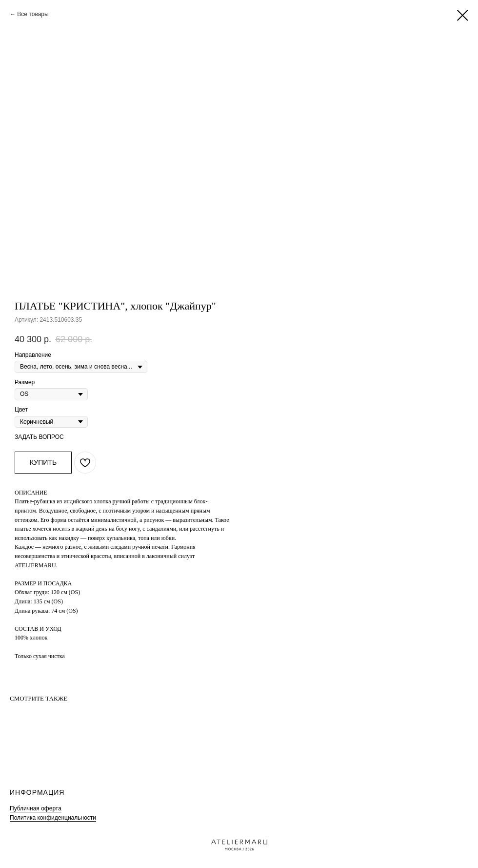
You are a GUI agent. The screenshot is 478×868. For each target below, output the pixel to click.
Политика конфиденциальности (53, 818)
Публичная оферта (36, 808)
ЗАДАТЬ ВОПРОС (39, 437)
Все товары (33, 14)
